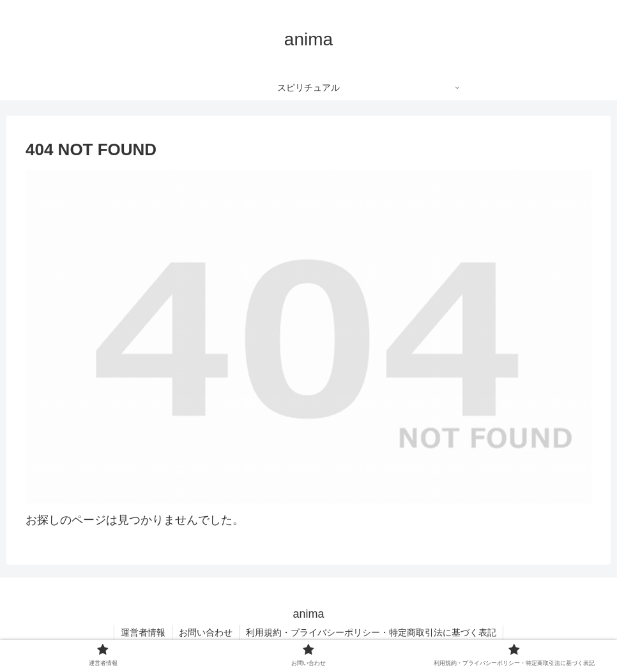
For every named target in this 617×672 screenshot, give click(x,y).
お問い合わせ (206, 632)
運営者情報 (143, 632)
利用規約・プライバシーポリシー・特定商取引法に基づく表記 (371, 632)
